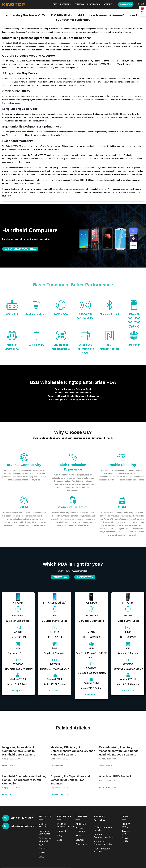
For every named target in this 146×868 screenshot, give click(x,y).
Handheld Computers (44, 832)
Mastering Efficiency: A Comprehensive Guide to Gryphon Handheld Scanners (73, 753)
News (79, 835)
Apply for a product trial (21, 249)
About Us (81, 824)
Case (60, 840)
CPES (41, 857)
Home (54, 4)
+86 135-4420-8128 (23, 818)
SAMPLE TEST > (85, 577)
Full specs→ (18, 690)
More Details (11, 767)
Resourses (93, 4)
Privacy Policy (126, 825)
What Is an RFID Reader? (115, 778)
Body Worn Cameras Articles (103, 843)
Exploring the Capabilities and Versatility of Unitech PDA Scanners (70, 782)
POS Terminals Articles (102, 850)
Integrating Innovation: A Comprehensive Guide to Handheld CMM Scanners (19, 753)
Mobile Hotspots (44, 825)
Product (65, 4)
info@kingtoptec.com (23, 826)
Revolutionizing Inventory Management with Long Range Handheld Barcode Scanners (119, 753)
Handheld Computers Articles (104, 836)
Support (61, 831)
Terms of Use (127, 832)
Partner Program (80, 830)
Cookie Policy (125, 839)
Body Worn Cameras (45, 839)
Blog (59, 835)
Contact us (126, 4)
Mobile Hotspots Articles (103, 829)
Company (108, 4)
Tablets (43, 852)
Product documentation (65, 825)
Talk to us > (60, 577)
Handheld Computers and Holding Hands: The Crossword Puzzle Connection (24, 782)
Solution (79, 4)
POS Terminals (44, 847)
